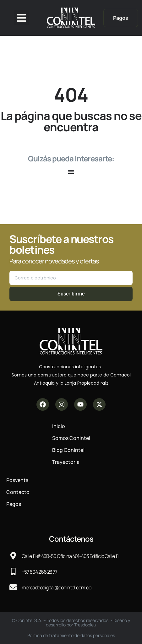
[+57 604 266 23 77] (13, 571)
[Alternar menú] (71, 172)
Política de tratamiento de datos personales (71, 635)
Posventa (17, 480)
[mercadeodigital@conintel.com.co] (13, 587)
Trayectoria (66, 462)
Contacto (18, 492)
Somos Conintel (71, 438)
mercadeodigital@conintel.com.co (56, 587)
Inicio (59, 426)
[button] (21, 18)
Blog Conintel (68, 450)
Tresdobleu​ (85, 625)
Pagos (14, 504)
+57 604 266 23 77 (39, 572)
